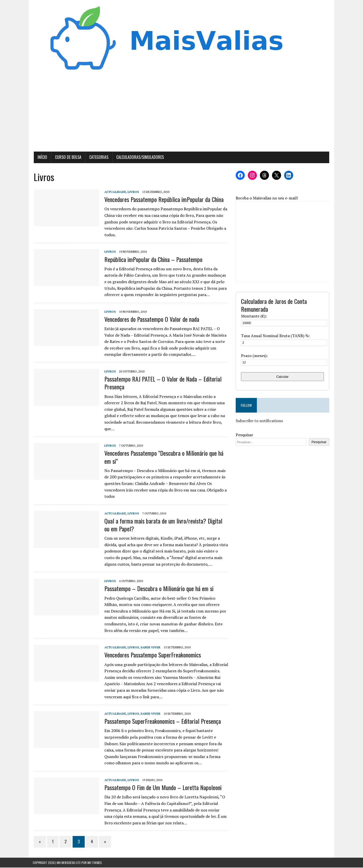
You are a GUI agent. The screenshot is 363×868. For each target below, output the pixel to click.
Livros (132, 192)
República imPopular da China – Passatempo (152, 259)
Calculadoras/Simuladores (139, 158)
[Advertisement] (181, 114)
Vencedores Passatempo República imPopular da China (163, 200)
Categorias (98, 158)
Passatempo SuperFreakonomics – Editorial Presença (162, 721)
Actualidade (114, 192)
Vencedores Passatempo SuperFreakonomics (152, 655)
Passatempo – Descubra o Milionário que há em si (158, 589)
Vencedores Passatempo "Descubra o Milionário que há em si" (163, 457)
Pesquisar (245, 435)
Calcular (283, 377)
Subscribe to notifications (260, 421)
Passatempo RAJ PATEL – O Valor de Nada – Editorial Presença (162, 383)
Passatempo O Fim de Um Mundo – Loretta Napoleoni (162, 788)
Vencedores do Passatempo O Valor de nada (151, 320)
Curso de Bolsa (67, 158)
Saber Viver (149, 648)
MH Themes (95, 863)
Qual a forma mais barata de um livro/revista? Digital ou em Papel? (166, 525)
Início (41, 158)
